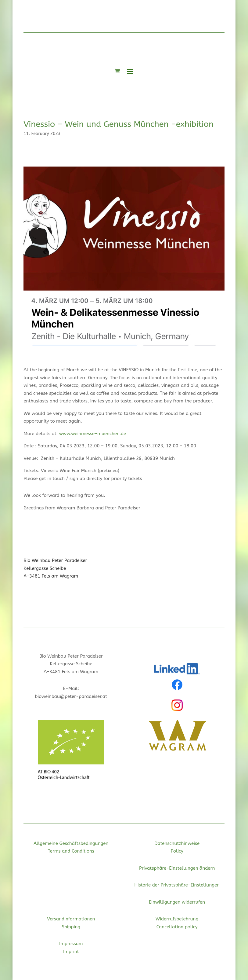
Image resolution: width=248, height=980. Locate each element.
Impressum (71, 944)
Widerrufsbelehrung (177, 919)
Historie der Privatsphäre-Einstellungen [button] (177, 885)
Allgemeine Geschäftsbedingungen (71, 843)
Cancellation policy (177, 927)
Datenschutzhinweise (177, 843)
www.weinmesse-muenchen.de (93, 434)
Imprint (71, 952)
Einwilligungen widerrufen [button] (177, 902)
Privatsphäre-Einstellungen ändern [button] (177, 868)
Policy (177, 851)
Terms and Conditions (71, 851)
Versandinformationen (71, 919)
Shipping (71, 927)
